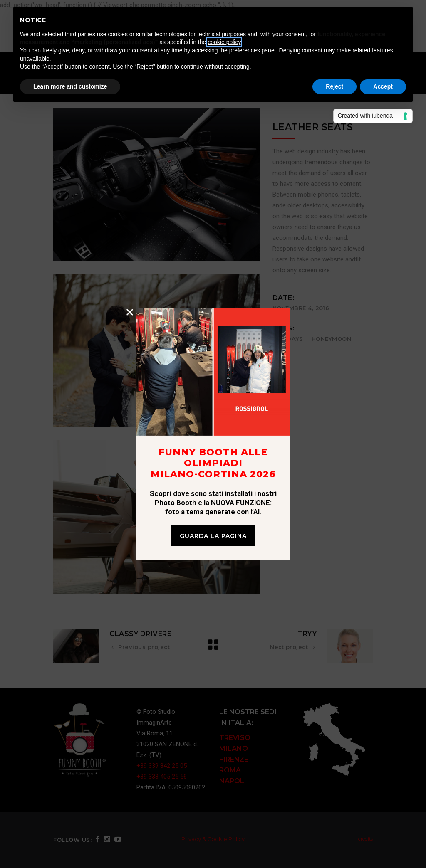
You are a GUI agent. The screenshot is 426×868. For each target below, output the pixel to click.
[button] (130, 312)
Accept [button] (383, 86)
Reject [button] (334, 86)
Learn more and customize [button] (70, 86)
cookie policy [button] (224, 42)
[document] (213, 434)
